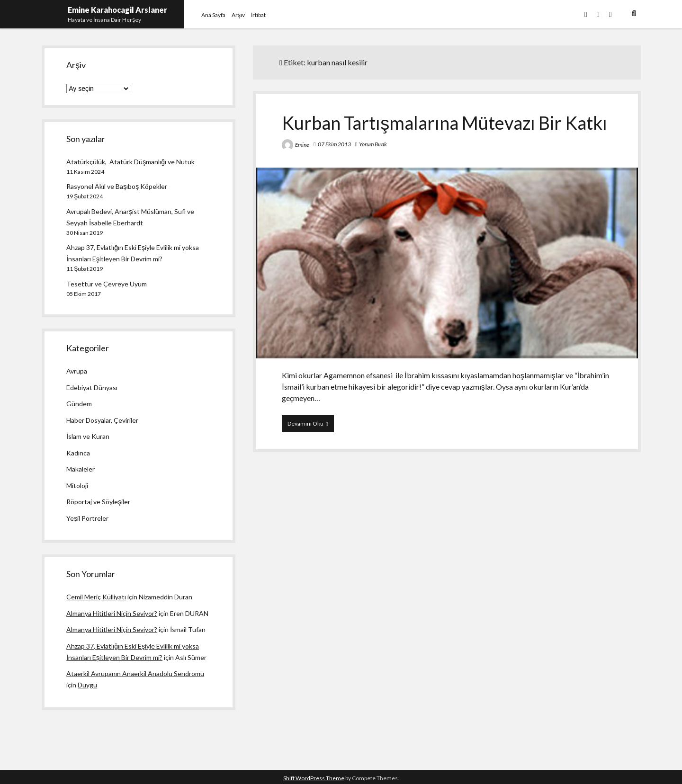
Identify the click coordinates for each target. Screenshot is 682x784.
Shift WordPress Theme (314, 778)
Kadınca (78, 453)
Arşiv (238, 15)
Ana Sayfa (213, 15)
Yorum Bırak (373, 144)
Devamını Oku (310, 426)
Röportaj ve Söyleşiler (98, 502)
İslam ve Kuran (88, 436)
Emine (302, 145)
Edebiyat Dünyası (92, 388)
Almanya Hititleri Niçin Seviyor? (112, 613)
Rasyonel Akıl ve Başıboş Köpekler (117, 186)
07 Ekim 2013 (334, 144)
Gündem (79, 404)
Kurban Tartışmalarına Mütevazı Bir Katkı (444, 123)
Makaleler (81, 469)
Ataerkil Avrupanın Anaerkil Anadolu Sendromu (135, 673)
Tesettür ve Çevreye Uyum (107, 284)
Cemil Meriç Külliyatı (96, 597)
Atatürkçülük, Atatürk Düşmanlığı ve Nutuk (130, 162)
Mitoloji (77, 486)
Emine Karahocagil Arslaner (117, 10)
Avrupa (77, 371)
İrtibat (258, 15)
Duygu (87, 685)
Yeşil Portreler (87, 518)
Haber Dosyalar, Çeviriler (102, 420)
